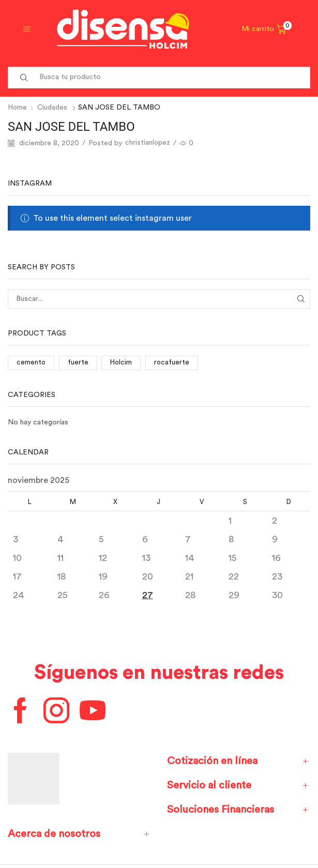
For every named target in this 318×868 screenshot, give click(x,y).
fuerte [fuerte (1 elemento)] (79, 362)
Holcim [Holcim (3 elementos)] (122, 362)
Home (18, 108)
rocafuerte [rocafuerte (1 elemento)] (173, 362)
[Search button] (24, 78)
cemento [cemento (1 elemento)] (31, 362)
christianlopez (148, 143)
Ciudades (54, 108)
